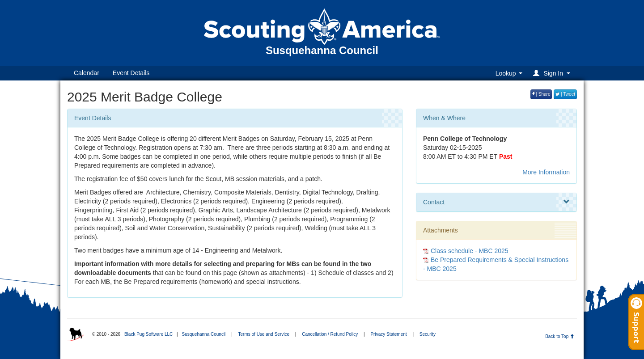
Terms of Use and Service (264, 334)
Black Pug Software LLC (148, 334)
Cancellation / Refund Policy (330, 334)
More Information (546, 172)
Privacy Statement (388, 334)
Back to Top (560, 336)
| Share (541, 94)
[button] (553, 73)
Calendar (87, 73)
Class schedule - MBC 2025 (470, 251)
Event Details (131, 73)
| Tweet (565, 94)
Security (428, 334)
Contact (496, 202)
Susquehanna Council (203, 334)
